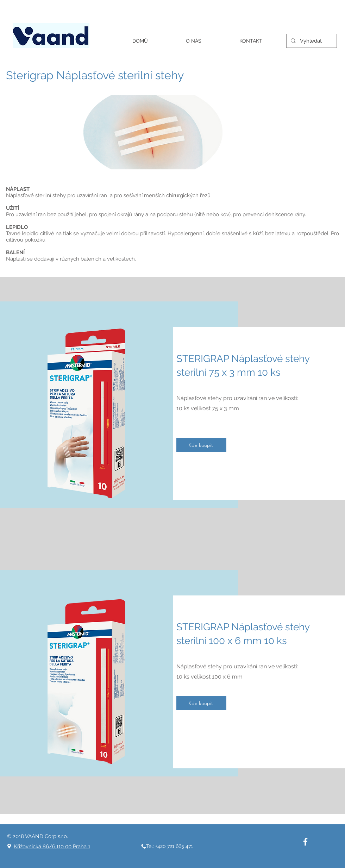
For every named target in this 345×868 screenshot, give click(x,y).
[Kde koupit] (201, 445)
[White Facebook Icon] (305, 842)
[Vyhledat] (311, 41)
